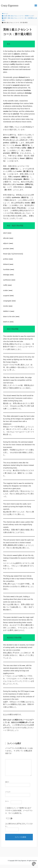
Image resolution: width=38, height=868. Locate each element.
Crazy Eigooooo (10, 6)
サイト (7, 805)
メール (8, 795)
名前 (7, 785)
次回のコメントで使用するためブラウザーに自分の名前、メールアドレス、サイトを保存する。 (19, 814)
